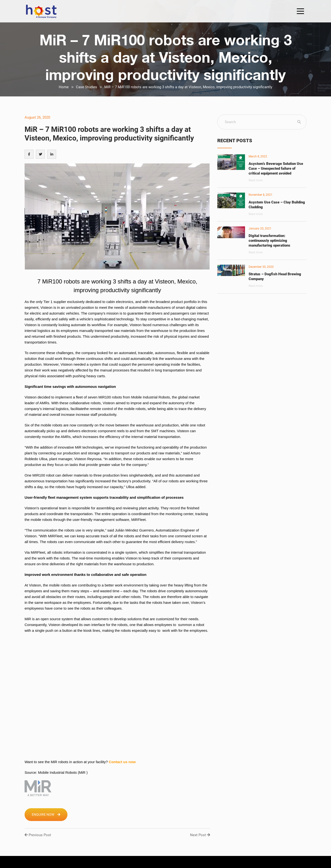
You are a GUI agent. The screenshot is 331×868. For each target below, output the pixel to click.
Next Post (200, 835)
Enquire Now (46, 814)
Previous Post (38, 835)
